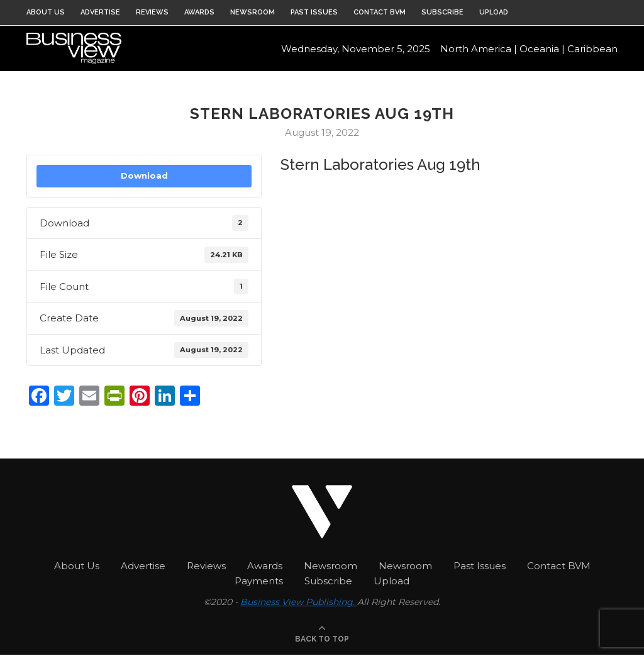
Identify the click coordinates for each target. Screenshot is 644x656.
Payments (259, 581)
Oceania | (542, 51)
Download (144, 175)
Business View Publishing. (299, 602)
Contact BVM (380, 12)
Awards (199, 12)
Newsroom (253, 12)
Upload (494, 12)
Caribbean (592, 51)
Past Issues (314, 12)
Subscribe (442, 12)
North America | (479, 51)
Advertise (100, 12)
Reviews (152, 12)
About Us (46, 12)
